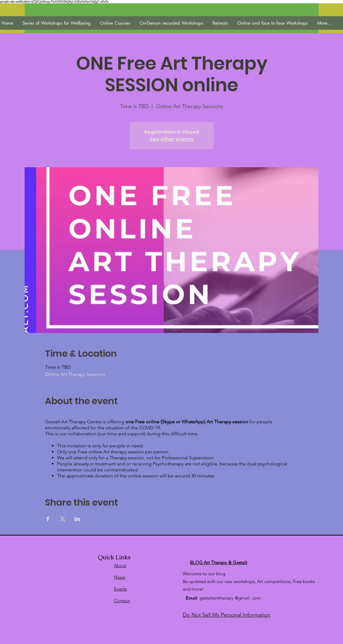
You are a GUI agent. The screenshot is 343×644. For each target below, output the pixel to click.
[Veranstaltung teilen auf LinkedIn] (77, 519)
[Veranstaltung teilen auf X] (63, 519)
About (120, 565)
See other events (172, 139)
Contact (122, 601)
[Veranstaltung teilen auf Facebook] (48, 519)
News (120, 577)
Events (120, 589)
